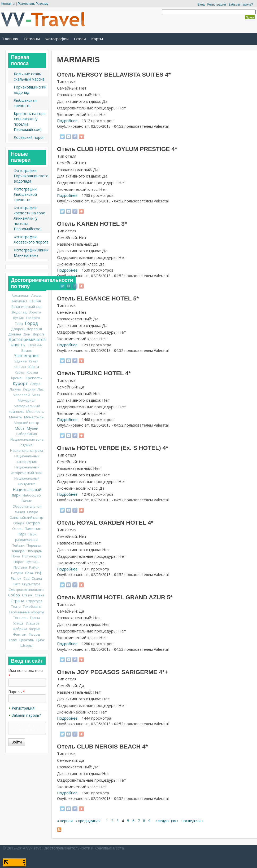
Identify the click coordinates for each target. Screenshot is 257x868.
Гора (19, 324)
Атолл (36, 295)
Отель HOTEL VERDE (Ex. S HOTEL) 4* (113, 448)
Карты (97, 39)
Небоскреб (32, 495)
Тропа (35, 618)
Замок (27, 351)
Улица (18, 623)
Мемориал (27, 400)
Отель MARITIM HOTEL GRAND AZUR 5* (115, 597)
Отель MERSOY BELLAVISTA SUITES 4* (114, 75)
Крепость (34, 378)
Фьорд (34, 634)
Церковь (27, 640)
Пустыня (20, 567)
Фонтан (20, 634)
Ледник (29, 389)
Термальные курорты (26, 612)
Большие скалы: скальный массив (29, 76)
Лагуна (15, 389)
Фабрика (20, 629)
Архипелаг (20, 296)
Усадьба (33, 623)
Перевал (34, 545)
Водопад (19, 312)
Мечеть (16, 417)
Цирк (40, 640)
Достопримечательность (27, 342)
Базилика (20, 301)
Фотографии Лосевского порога (31, 239)
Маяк (36, 395)
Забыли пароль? (241, 5)
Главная (10, 39)
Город (31, 323)
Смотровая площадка (27, 590)
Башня (35, 301)
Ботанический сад (26, 307)
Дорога (39, 334)
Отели (80, 39)
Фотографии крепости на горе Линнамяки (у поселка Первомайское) (29, 218)
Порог (19, 562)
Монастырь (34, 417)
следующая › (167, 821)
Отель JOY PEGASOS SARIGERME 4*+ (113, 672)
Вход (201, 5)
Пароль (17, 692)
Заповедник (26, 356)
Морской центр (27, 423)
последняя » (192, 821)
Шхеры (26, 646)
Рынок (16, 579)
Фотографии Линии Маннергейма (31, 253)
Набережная (26, 434)
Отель (17, 529)
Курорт (20, 383)
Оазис (27, 501)
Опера (19, 523)
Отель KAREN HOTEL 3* (92, 224)
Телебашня (32, 607)
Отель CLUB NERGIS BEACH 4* (103, 747)
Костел (32, 372)
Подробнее (67, 121)
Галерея (33, 318)
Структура (34, 601)
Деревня (34, 329)
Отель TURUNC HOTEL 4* (94, 373)
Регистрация (216, 5)
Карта (34, 367)
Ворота (35, 312)
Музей (32, 428)
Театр (16, 607)
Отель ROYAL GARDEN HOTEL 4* (105, 523)
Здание (21, 361)
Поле (16, 556)
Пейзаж (18, 545)
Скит (16, 584)
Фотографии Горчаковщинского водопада (31, 176)
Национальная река (27, 451)
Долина (15, 334)
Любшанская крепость (25, 103)
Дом (27, 334)
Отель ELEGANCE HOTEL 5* (98, 298)
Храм (13, 640)
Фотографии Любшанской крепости (25, 194)
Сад (26, 579)
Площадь (34, 551)
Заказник (35, 345)
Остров (33, 523)
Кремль (17, 378)
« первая (65, 821)
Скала (37, 578)
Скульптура (31, 584)
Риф (38, 573)
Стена (40, 595)
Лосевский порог (29, 137)
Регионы (32, 39)
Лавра (35, 384)
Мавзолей (21, 395)
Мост (19, 428)
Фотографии (57, 39)
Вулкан (19, 318)
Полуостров (32, 556)
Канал (34, 361)
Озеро (33, 512)
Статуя (27, 595)
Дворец (18, 329)
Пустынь (33, 562)
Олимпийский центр (26, 518)
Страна (17, 601)
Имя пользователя (25, 673)
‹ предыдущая (88, 821)
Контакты (8, 4)
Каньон (20, 367)
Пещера (18, 551)
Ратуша (17, 573)
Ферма (35, 629)
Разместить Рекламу (33, 4)
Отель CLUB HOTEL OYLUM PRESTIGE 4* (117, 149)
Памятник (33, 529)
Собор (14, 595)
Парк (22, 534)
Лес (40, 389)
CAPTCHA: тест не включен (27, 728)
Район (34, 567)
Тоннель (20, 618)
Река (29, 573)
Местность (35, 412)
